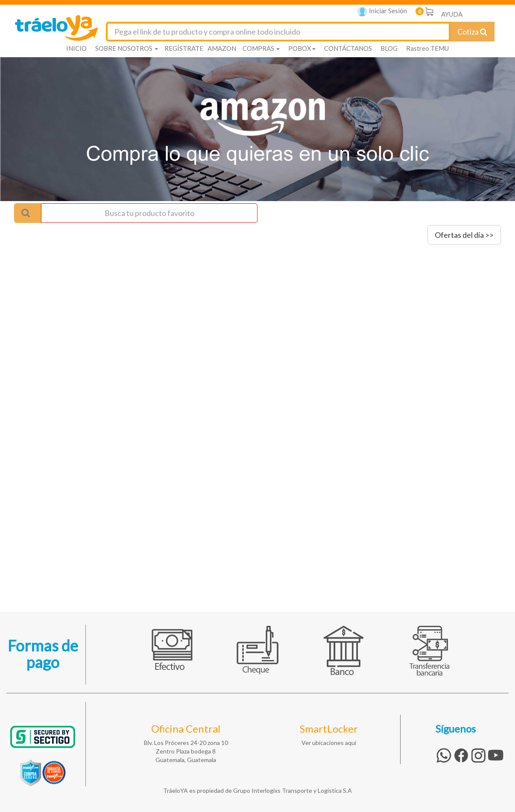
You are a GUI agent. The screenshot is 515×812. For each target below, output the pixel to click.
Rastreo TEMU (427, 48)
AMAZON (222, 48)
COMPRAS (261, 48)
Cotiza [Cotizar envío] (472, 32)
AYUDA (452, 14)
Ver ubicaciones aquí (329, 743)
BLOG (389, 48)
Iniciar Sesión (382, 12)
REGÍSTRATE (184, 48)
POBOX (302, 48)
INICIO (76, 48)
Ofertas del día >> (464, 235)
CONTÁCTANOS (348, 48)
